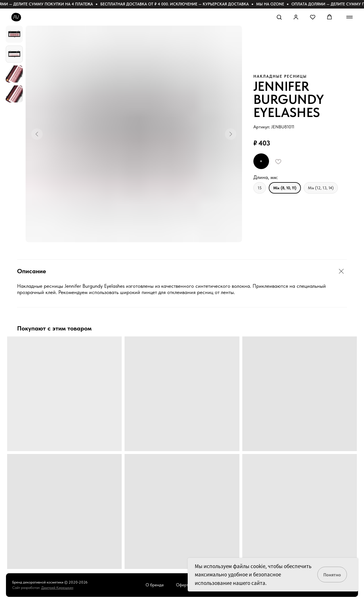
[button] (279, 17)
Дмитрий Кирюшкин (57, 588)
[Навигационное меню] (349, 17)
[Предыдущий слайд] (37, 134)
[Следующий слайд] (231, 134)
